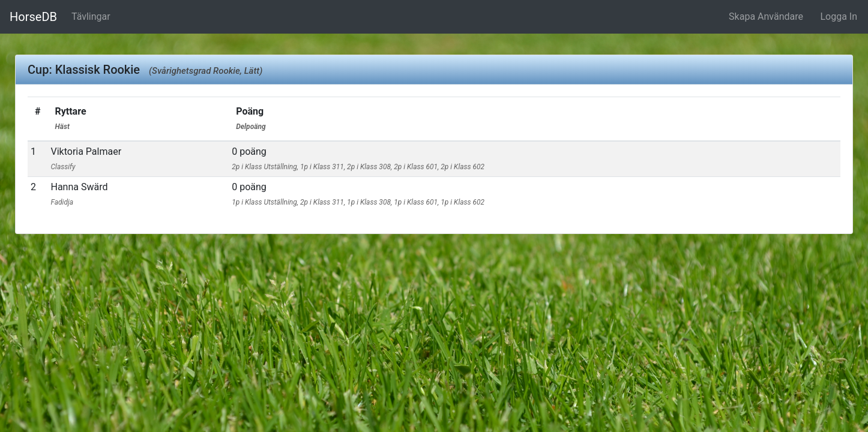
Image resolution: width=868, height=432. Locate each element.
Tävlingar (91, 16)
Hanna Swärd (79, 194)
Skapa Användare (766, 16)
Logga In (839, 16)
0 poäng (358, 158)
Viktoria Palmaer (86, 158)
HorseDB (33, 17)
